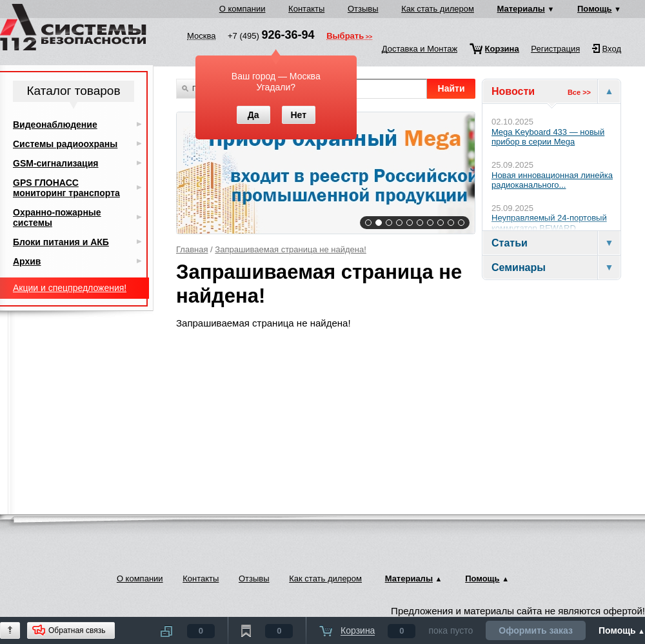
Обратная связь (77, 630)
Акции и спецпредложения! (70, 288)
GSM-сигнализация (55, 163)
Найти (451, 88)
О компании (243, 9)
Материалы (521, 9)
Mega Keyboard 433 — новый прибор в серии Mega (548, 137)
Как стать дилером (438, 9)
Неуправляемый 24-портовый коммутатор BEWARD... (549, 223)
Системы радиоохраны (65, 144)
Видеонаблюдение (55, 125)
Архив (27, 261)
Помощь (594, 9)
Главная (192, 249)
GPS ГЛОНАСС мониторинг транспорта (66, 188)
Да (253, 115)
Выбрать (345, 37)
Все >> (579, 92)
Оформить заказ (536, 630)
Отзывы (363, 9)
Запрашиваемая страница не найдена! (290, 249)
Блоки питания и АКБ (61, 242)
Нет (298, 115)
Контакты (306, 9)
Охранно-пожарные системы (57, 217)
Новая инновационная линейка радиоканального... (552, 180)
